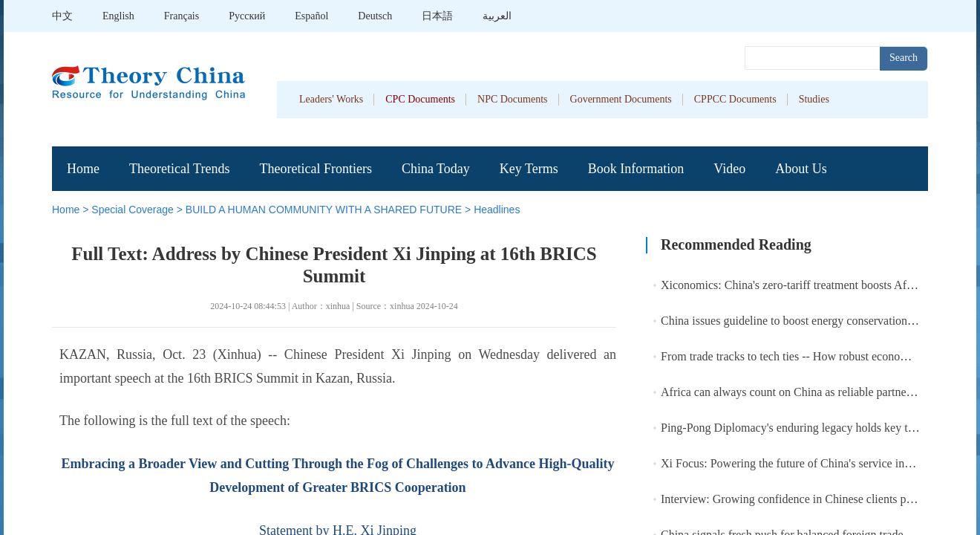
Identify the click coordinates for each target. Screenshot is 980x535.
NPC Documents (513, 99)
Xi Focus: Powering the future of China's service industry (797, 463)
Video (729, 169)
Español (311, 16)
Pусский (247, 16)
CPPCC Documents (735, 99)
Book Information (636, 169)
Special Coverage (133, 210)
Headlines (497, 210)
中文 (62, 16)
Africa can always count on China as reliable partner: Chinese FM (818, 392)
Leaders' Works (331, 99)
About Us (801, 169)
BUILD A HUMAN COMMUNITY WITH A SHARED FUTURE (324, 210)
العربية (497, 16)
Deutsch (375, 16)
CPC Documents (420, 99)
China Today (436, 169)
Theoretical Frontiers (315, 169)
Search (904, 58)
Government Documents (621, 99)
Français (182, 16)
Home (83, 169)
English (118, 16)
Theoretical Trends (179, 169)
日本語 (437, 16)
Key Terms (529, 169)
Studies (814, 99)
